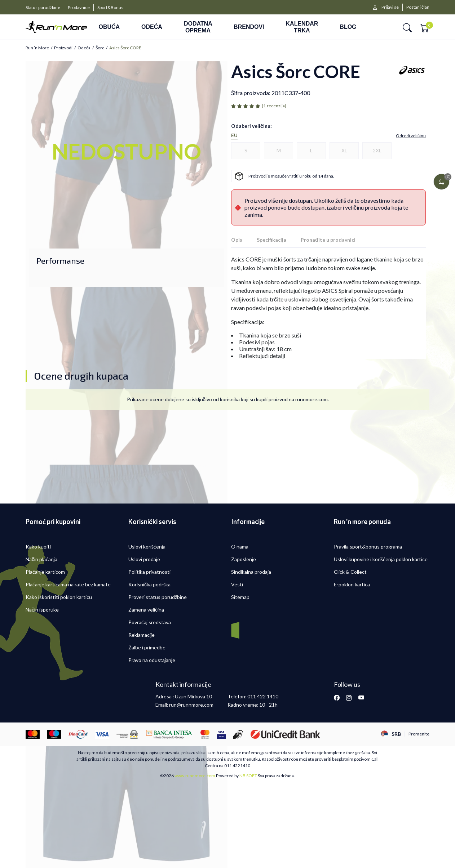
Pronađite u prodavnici (328, 240)
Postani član (418, 7)
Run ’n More (37, 48)
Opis (237, 240)
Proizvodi (63, 48)
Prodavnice (79, 7)
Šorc (100, 48)
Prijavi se (390, 7)
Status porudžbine (43, 7)
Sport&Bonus (110, 7)
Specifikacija (271, 240)
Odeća (84, 48)
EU (234, 135)
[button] (407, 27)
